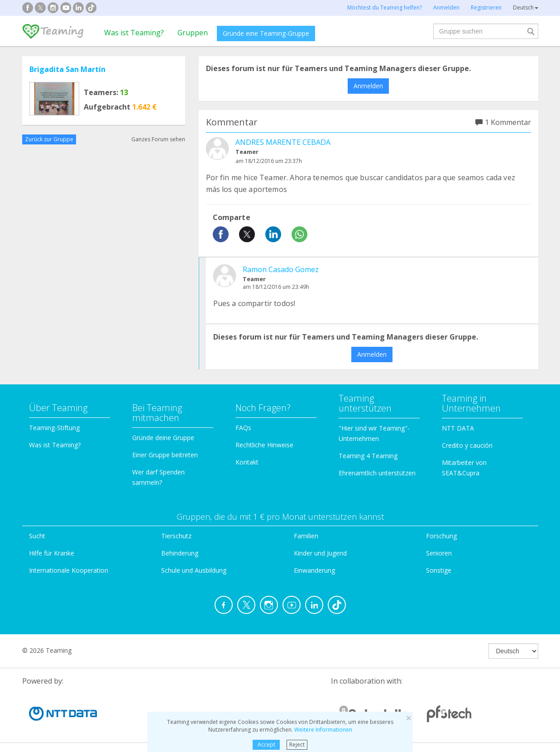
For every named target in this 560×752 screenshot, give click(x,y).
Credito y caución (467, 445)
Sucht (37, 536)
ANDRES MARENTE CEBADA (283, 142)
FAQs (243, 428)
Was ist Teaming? (134, 33)
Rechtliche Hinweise (264, 445)
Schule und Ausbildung (194, 570)
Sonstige (439, 570)
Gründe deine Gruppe (163, 438)
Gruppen (193, 33)
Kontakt (247, 462)
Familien (306, 536)
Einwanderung (314, 570)
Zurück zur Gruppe (49, 139)
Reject (297, 745)
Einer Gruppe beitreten (165, 455)
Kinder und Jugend (320, 553)
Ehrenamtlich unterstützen (377, 473)
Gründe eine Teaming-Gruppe (266, 33)
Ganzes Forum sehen (158, 139)
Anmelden (368, 86)
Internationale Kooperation (69, 570)
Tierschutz (176, 536)
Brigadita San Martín (67, 69)
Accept (266, 745)
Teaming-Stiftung (54, 428)
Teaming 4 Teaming (368, 456)
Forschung (441, 536)
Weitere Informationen (323, 730)
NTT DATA (458, 428)
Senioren (439, 553)
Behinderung (180, 553)
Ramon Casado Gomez (281, 269)
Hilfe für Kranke (52, 553)
